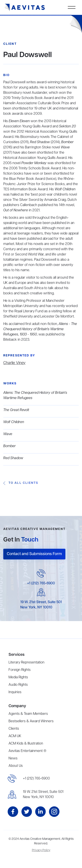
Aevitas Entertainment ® (27, 751)
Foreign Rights (20, 670)
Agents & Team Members (28, 714)
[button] (72, 7)
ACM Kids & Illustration (26, 744)
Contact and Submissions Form (34, 554)
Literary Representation (26, 663)
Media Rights (18, 677)
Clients (14, 729)
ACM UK (15, 736)
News (13, 759)
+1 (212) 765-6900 (41, 583)
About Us (16, 766)
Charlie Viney (14, 363)
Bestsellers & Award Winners (31, 721)
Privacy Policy (41, 850)
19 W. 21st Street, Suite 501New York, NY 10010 (43, 795)
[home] (25, 8)
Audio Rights (18, 685)
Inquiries (15, 692)
